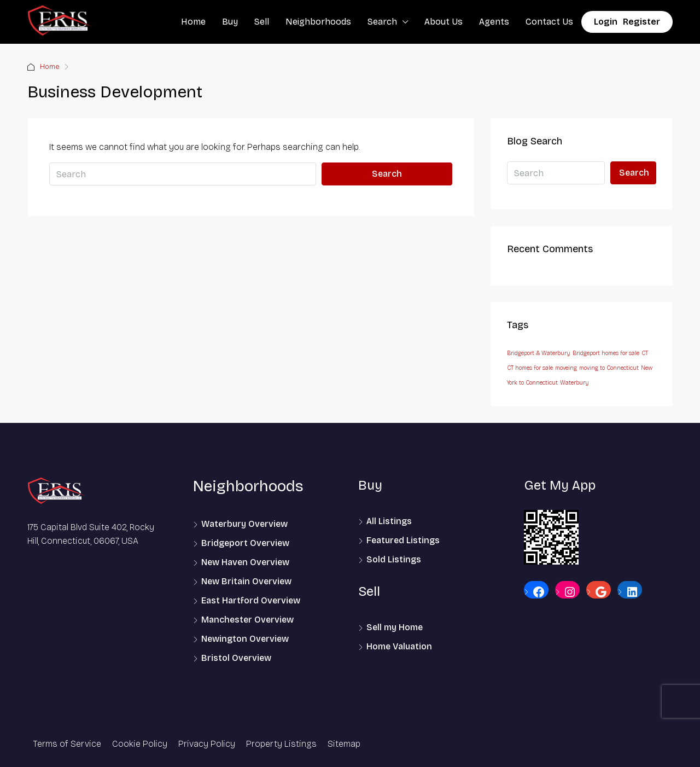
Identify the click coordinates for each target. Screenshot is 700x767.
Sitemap (344, 744)
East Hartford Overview (251, 600)
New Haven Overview (245, 562)
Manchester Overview (247, 620)
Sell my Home (395, 627)
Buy (230, 22)
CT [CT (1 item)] (645, 353)
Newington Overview (245, 639)
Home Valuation (399, 646)
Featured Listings (403, 540)
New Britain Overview (246, 581)
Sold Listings (394, 559)
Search (382, 22)
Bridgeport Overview (245, 543)
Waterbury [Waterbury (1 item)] (574, 383)
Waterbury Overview (244, 524)
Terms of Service (67, 744)
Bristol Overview (236, 658)
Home (193, 22)
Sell (262, 22)
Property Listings (281, 744)
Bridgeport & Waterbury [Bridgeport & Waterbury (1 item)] (539, 353)
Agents (494, 22)
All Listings (389, 521)
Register (641, 22)
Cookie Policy (140, 744)
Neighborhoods (318, 22)
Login (606, 22)
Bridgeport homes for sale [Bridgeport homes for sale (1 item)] (606, 353)
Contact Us (549, 22)
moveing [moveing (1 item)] (566, 368)
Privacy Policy (207, 744)
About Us (444, 22)
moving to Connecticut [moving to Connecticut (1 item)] (609, 368)
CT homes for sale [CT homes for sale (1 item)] (530, 368)
